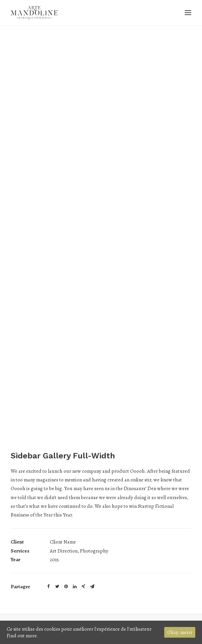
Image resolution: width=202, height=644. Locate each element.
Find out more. (22, 636)
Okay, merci (180, 632)
